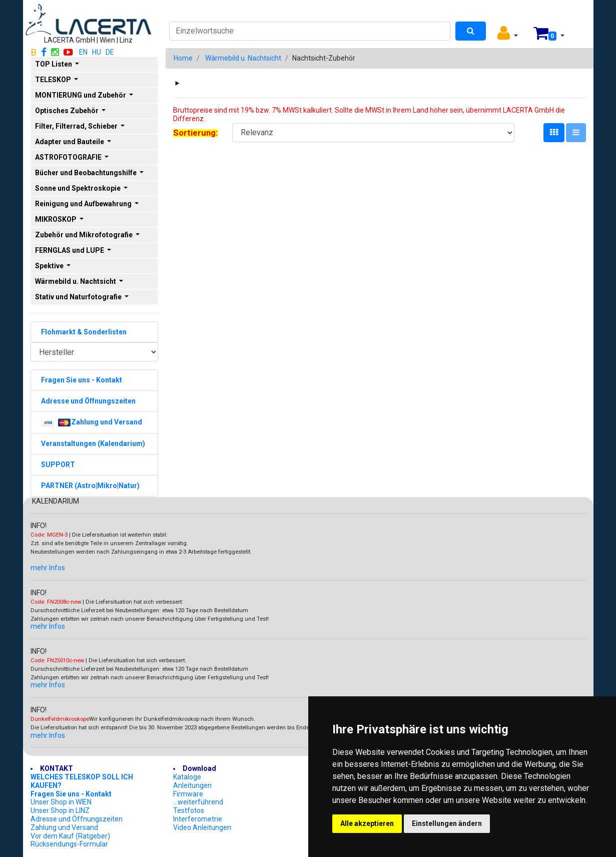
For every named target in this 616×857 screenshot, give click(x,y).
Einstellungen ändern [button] (447, 823)
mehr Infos (48, 568)
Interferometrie (198, 819)
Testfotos (189, 810)
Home (183, 58)
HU (97, 52)
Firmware (188, 794)
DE (110, 52)
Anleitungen (192, 785)
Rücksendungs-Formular (69, 844)
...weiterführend (198, 802)
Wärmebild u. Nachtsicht (243, 58)
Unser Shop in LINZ (60, 810)
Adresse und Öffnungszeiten (77, 819)
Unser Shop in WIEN (61, 802)
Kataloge (187, 777)
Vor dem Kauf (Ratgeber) (70, 836)
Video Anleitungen (202, 827)
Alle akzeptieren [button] (367, 823)
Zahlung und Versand (64, 827)
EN (83, 52)
